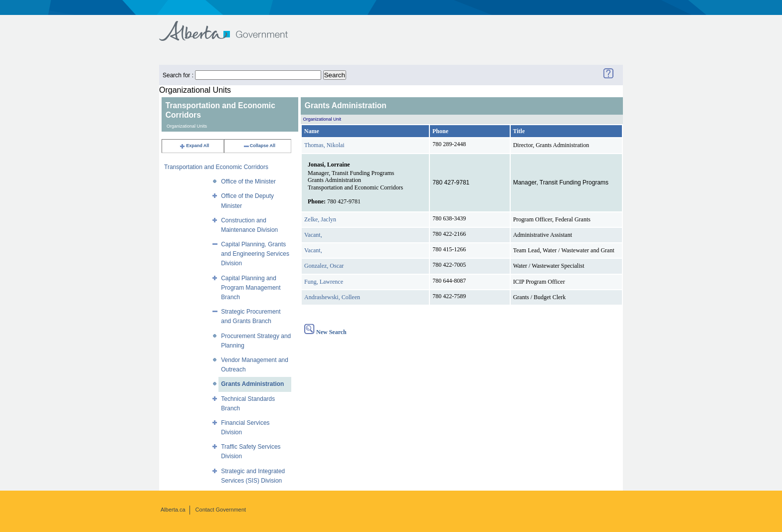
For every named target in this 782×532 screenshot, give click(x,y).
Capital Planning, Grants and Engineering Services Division (255, 254)
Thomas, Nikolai (324, 145)
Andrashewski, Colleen (332, 297)
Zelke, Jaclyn (320, 219)
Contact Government (221, 510)
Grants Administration (252, 384)
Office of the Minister (248, 181)
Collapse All (259, 146)
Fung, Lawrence (324, 282)
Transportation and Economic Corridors (216, 167)
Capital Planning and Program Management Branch (251, 288)
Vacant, (313, 235)
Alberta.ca (173, 510)
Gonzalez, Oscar (324, 266)
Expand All (194, 146)
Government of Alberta (232, 26)
